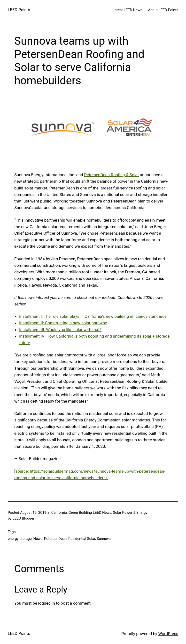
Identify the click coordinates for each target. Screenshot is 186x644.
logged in (47, 603)
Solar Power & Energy (130, 513)
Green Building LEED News (90, 513)
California (59, 513)
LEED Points (19, 10)
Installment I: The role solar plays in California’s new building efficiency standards (93, 316)
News (38, 539)
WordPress (168, 634)
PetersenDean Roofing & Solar (111, 175)
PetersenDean (55, 539)
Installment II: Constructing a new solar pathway (63, 323)
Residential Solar (82, 539)
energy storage (20, 539)
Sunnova (104, 539)
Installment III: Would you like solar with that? (60, 330)
